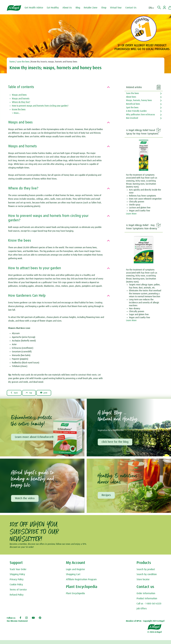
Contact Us (133, 8)
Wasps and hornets (21, 99)
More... (16, 113)
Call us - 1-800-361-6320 (149, 605)
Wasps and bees (19, 95)
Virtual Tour (118, 8)
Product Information (147, 599)
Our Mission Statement (17, 622)
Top (31, 393)
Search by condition (147, 575)
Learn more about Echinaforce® (35, 437)
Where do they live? (21, 102)
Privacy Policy (17, 580)
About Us (69, 8)
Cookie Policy (16, 585)
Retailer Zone (92, 8)
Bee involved (132, 118)
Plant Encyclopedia (75, 594)
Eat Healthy (55, 8)
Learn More (131, 214)
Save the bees (133, 93)
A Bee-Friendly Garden (136, 111)
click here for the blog (115, 442)
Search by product (146, 570)
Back (15, 393)
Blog (80, 8)
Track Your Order (18, 570)
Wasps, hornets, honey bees (139, 100)
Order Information (146, 594)
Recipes (107, 496)
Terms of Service (18, 591)
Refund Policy (17, 596)
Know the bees (19, 109)
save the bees (23, 62)
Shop (106, 8)
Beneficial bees (133, 104)
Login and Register (75, 570)
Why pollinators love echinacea (140, 115)
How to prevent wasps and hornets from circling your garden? (40, 106)
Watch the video (25, 499)
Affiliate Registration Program (81, 580)
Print (48, 393)
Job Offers (142, 610)
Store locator (143, 580)
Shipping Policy (17, 575)
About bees (131, 97)
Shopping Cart (73, 575)
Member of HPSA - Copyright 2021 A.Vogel (145, 622)
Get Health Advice (36, 8)
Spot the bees (132, 108)
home (12, 62)
